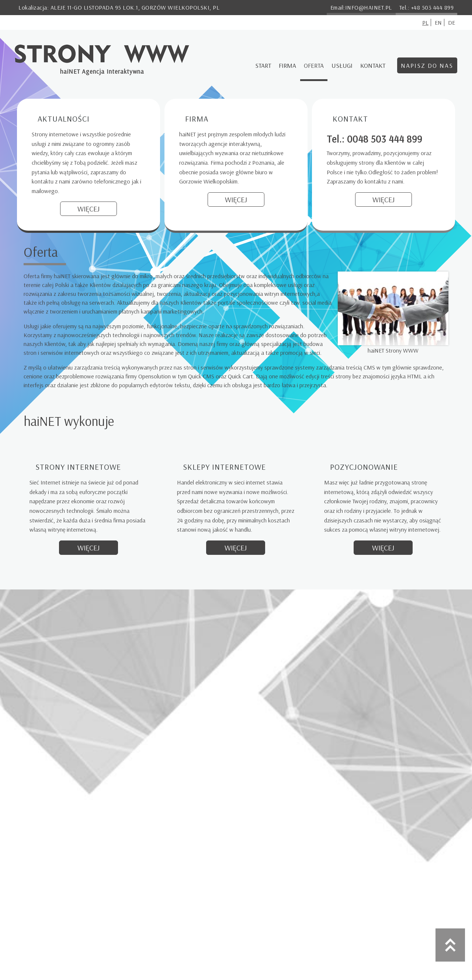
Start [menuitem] (263, 65)
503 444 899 (438, 7)
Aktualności (64, 119)
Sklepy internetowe (224, 467)
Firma (197, 119)
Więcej (88, 209)
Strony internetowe (78, 467)
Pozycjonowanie (364, 467)
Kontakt (350, 119)
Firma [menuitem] (287, 65)
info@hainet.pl (369, 7)
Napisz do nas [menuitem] (427, 65)
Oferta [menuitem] (314, 65)
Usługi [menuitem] (342, 65)
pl (425, 22)
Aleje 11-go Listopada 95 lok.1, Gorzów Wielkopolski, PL (135, 7)
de (452, 22)
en (438, 22)
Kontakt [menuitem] (373, 65)
